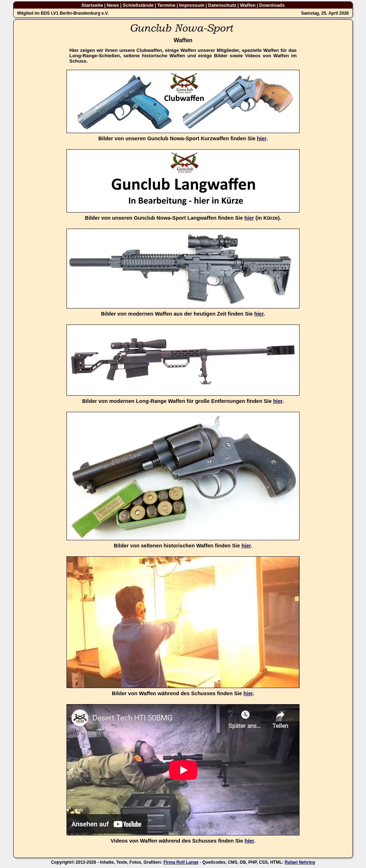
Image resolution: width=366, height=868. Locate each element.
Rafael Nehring (300, 862)
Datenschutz (222, 5)
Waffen (248, 5)
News (113, 5)
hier (262, 138)
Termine (166, 5)
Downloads (272, 5)
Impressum (192, 5)
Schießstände (138, 5)
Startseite (92, 5)
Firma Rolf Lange (181, 862)
